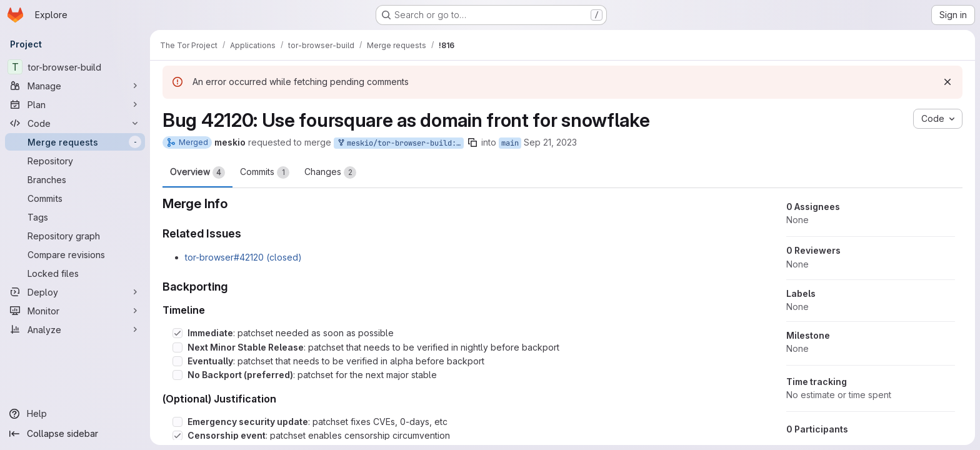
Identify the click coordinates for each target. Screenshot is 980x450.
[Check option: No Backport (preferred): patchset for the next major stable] (177, 375)
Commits (265, 172)
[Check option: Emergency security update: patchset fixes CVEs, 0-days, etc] (177, 422)
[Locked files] (75, 273)
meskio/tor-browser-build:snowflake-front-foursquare (400, 143)
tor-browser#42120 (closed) (243, 257)
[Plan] (75, 104)
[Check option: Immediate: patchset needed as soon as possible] (177, 333)
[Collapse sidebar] (75, 434)
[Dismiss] (947, 82)
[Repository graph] (75, 236)
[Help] (75, 414)
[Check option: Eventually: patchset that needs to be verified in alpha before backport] (177, 361)
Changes (330, 172)
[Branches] (75, 179)
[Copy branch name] (472, 142)
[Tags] (75, 217)
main (510, 143)
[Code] (75, 123)
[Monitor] (75, 311)
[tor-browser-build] (75, 67)
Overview (197, 172)
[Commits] (75, 198)
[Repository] (75, 161)
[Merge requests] (75, 142)
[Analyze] (75, 329)
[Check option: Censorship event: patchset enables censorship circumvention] (177, 436)
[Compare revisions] (75, 254)
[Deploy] (75, 292)
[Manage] (75, 86)
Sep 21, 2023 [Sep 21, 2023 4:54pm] (550, 142)
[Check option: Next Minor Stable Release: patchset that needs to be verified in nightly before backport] (177, 347)
